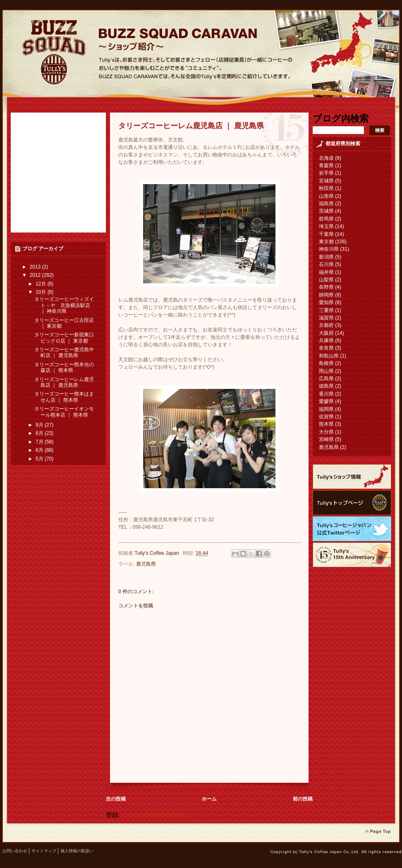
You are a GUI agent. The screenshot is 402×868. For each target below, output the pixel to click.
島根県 (326, 363)
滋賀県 (326, 318)
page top (378, 832)
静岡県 (326, 295)
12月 (42, 284)
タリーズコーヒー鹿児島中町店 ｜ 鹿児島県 (64, 352)
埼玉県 (326, 226)
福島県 (326, 204)
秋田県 (326, 188)
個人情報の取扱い (77, 851)
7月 (40, 442)
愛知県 (326, 302)
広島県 (326, 379)
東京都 (326, 242)
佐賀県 (326, 417)
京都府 (326, 325)
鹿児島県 (146, 564)
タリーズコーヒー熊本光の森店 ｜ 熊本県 (64, 367)
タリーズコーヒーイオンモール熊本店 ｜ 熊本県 (64, 412)
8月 (40, 433)
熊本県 (326, 424)
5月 (40, 459)
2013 (36, 267)
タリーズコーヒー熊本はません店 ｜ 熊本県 (64, 397)
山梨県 (326, 280)
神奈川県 (329, 249)
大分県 (326, 432)
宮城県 (326, 181)
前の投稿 (303, 799)
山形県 (326, 196)
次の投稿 (116, 799)
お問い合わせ (15, 851)
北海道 (326, 158)
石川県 (326, 264)
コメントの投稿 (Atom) (153, 815)
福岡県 (326, 409)
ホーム (209, 799)
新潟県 (326, 257)
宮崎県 (326, 439)
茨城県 (326, 211)
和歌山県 (329, 356)
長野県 (326, 287)
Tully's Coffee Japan (157, 553)
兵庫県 (326, 340)
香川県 (326, 394)
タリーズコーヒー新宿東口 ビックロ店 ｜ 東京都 (64, 338)
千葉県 (326, 234)
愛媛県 (326, 401)
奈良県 (326, 348)
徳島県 (326, 386)
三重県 (326, 310)
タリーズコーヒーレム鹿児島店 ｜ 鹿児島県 (64, 382)
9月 (40, 425)
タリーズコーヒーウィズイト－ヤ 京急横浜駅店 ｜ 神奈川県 (64, 305)
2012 (36, 275)
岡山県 (326, 371)
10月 (42, 292)
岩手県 (326, 173)
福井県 (326, 272)
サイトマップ (44, 851)
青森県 (326, 165)
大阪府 (326, 333)
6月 (40, 450)
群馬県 (326, 219)
